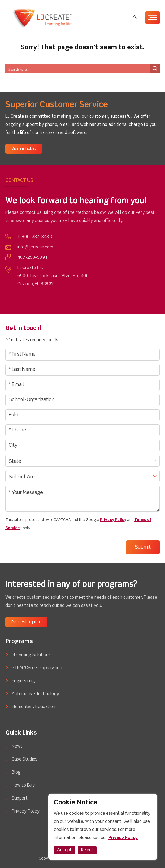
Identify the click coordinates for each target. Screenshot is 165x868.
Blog (16, 772)
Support (20, 798)
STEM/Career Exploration (37, 668)
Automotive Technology (35, 694)
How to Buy (23, 785)
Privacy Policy (113, 520)
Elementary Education (33, 707)
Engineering (23, 681)
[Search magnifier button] (155, 68)
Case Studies (25, 759)
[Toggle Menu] (153, 17)
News (17, 746)
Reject (87, 850)
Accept (64, 850)
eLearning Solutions (31, 655)
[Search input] (63, 68)
